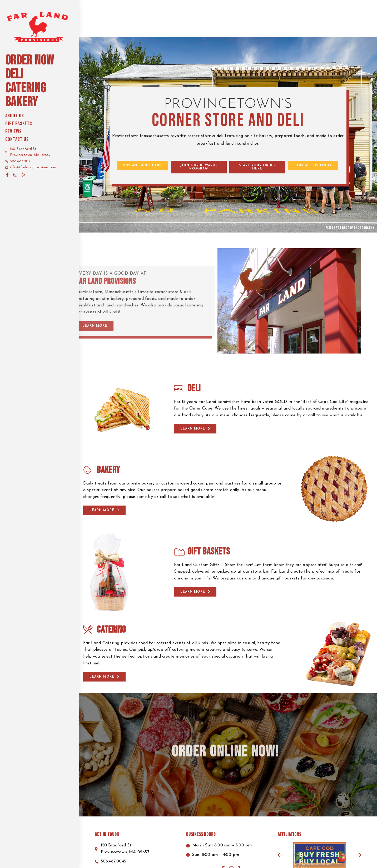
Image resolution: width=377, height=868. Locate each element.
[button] (143, 137)
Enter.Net (301, 863)
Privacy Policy (248, 859)
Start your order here (335, 7)
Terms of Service (279, 859)
